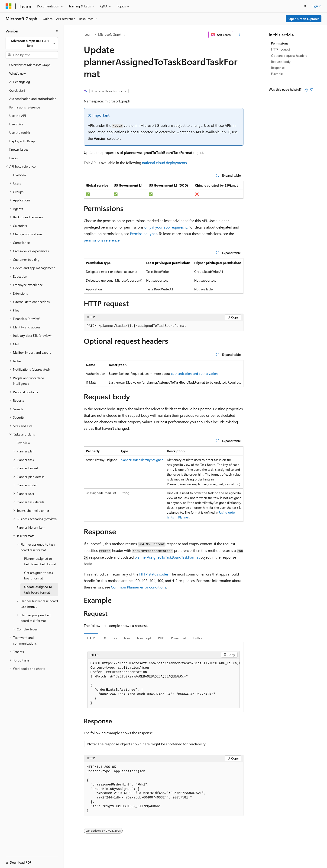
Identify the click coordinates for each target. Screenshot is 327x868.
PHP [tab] (161, 638)
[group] (164, 683)
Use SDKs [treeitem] (16, 124)
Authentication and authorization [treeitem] (33, 99)
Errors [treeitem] (13, 158)
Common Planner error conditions (139, 587)
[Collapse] (57, 31)
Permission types (144, 234)
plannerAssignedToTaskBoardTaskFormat (167, 557)
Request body (281, 62)
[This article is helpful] (306, 90)
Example (277, 74)
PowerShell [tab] (179, 638)
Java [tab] (127, 638)
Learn (88, 34)
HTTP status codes (154, 574)
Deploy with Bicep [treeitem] (22, 141)
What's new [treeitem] (18, 73)
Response (278, 68)
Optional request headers (289, 56)
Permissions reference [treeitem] (25, 107)
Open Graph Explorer (304, 19)
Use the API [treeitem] (18, 116)
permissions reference (102, 240)
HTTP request (281, 49)
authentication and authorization (194, 374)
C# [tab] (104, 638)
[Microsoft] (9, 6)
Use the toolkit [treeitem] (20, 132)
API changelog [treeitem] (20, 82)
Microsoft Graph (110, 34)
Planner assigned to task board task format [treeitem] (40, 561)
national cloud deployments (164, 163)
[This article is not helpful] (312, 90)
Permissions (280, 43)
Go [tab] (115, 638)
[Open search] (305, 6)
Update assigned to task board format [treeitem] (38, 590)
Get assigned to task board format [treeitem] (39, 575)
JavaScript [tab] (144, 638)
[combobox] (32, 43)
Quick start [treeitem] (17, 90)
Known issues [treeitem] (19, 149)
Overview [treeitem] (20, 175)
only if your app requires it (166, 227)
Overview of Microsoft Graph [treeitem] (30, 65)
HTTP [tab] (91, 638)
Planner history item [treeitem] (31, 527)
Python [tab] (198, 638)
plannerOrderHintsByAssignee (142, 460)
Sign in (317, 6)
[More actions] (239, 35)
